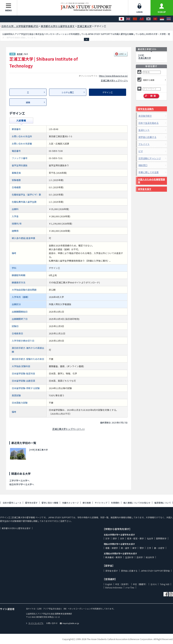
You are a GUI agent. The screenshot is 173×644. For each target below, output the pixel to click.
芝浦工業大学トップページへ (114, 80)
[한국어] (148, 19)
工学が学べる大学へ (19, 481)
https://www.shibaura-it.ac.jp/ (113, 76)
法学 (122, 538)
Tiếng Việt (165, 584)
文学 (107, 538)
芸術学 (140, 557)
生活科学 (129, 557)
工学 (149, 548)
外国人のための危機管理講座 (151, 181)
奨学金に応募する (147, 137)
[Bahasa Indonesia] (162, 19)
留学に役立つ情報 (50, 503)
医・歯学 (125, 548)
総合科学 (150, 557)
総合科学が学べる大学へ (22, 484)
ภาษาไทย (130, 587)
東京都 (20, 54)
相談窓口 (143, 165)
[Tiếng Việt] (155, 19)
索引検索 (87, 503)
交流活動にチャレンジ (150, 158)
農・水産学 (159, 548)
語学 (115, 538)
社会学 (150, 538)
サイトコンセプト (35, 623)
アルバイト (144, 144)
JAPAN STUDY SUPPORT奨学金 (155, 571)
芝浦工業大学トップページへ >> (69, 429)
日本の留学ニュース (12, 503)
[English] (128, 19)
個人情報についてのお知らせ (137, 503)
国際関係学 (161, 538)
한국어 (154, 584)
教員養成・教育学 (114, 557)
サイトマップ (101, 503)
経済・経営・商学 (135, 538)
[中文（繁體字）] (142, 19)
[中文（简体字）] (135, 19)
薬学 (134, 548)
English (109, 584)
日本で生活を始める (149, 123)
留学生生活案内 (146, 109)
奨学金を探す (145, 189)
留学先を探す (31, 503)
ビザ (141, 151)
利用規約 (115, 503)
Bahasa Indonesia (114, 587)
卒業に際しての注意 (149, 172)
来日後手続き (145, 116)
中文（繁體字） (140, 584)
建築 (28, 102)
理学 (142, 548)
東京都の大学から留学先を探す (16, 528)
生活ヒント (144, 130)
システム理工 (68, 92)
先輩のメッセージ (70, 503)
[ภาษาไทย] (169, 19)
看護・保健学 (112, 548)
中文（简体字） (122, 584)
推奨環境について (163, 503)
